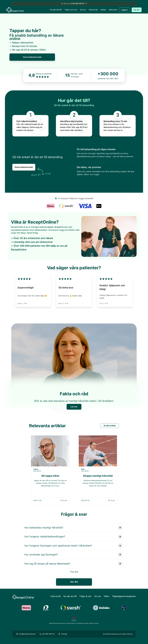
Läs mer (74, 407)
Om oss (83, 10)
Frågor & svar (86, 596)
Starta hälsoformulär (32, 57)
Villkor (107, 596)
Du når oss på (74, 4)
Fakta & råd (93, 10)
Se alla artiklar (110, 426)
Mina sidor (113, 10)
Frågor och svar (71, 10)
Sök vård (137, 10)
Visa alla (74, 572)
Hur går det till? (56, 10)
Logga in (124, 10)
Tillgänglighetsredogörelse (124, 596)
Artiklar (103, 10)
